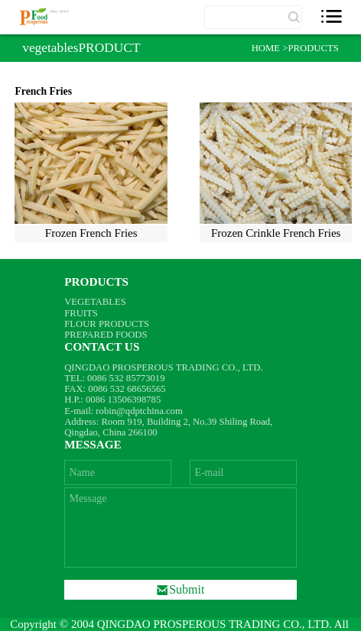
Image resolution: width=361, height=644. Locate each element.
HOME (267, 48)
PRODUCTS (313, 48)
